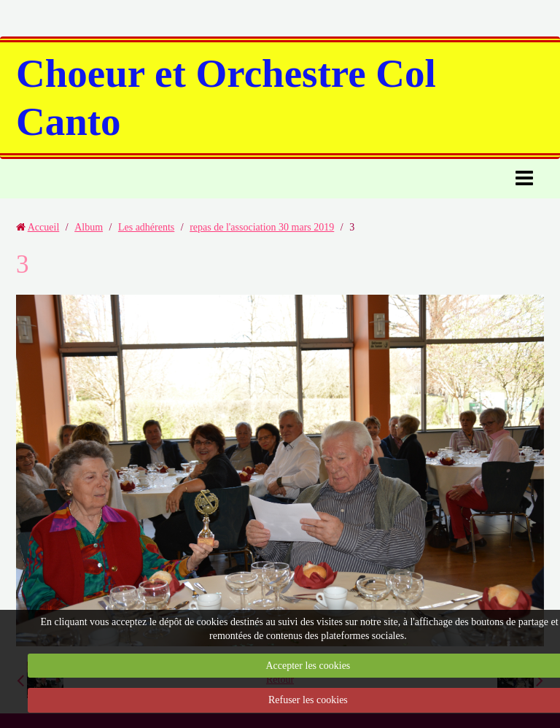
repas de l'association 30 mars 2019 (262, 227)
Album (89, 227)
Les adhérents (146, 227)
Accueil (44, 227)
